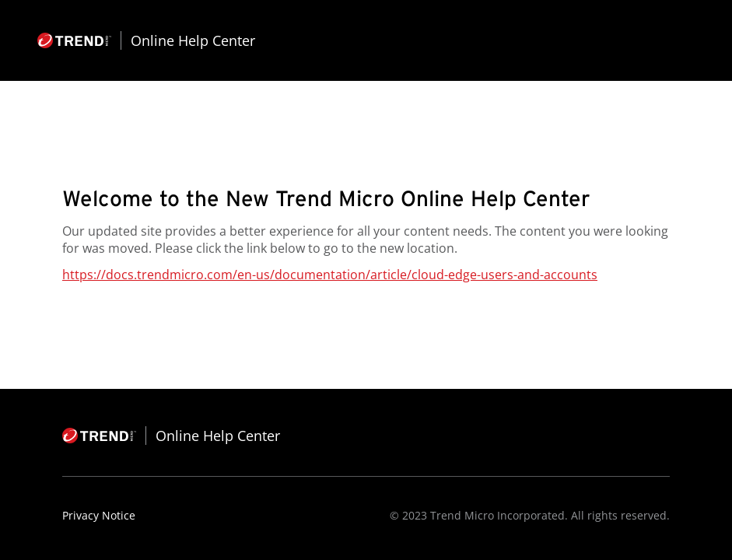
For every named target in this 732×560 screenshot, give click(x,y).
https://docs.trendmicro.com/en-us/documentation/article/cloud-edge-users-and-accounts (330, 275)
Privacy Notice (99, 515)
